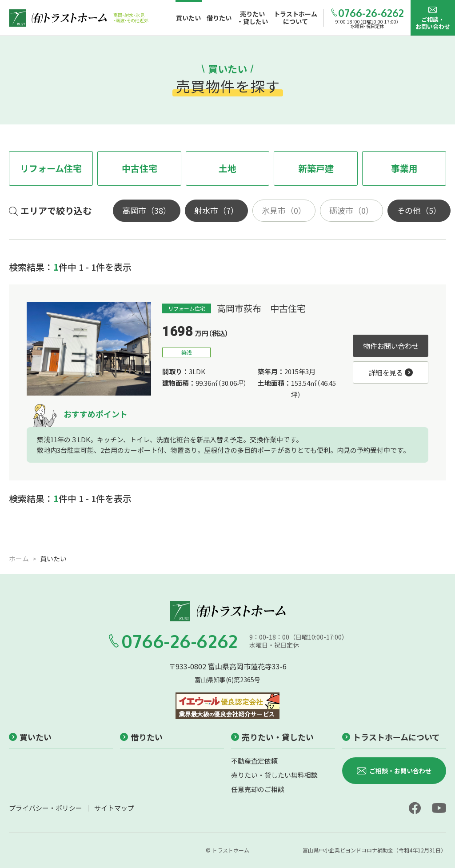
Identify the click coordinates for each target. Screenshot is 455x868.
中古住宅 (140, 168)
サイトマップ (114, 808)
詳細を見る (391, 372)
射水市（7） (216, 210)
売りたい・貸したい (272, 737)
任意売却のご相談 (258, 789)
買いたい (30, 737)
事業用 (404, 168)
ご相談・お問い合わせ (433, 18)
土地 (227, 168)
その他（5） (419, 210)
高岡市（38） (147, 210)
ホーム (19, 558)
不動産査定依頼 (254, 761)
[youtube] (439, 808)
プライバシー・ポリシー (46, 808)
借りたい (141, 737)
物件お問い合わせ (391, 346)
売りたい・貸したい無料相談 (274, 775)
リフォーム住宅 (51, 168)
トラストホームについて (391, 737)
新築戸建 (316, 168)
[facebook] (415, 808)
